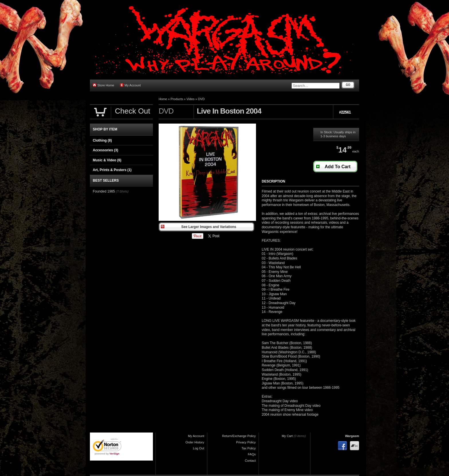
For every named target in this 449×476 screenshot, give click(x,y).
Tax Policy (249, 448)
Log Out (199, 448)
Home (163, 99)
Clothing (102, 140)
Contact (250, 461)
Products (177, 99)
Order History (195, 442)
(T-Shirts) (122, 191)
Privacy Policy (246, 442)
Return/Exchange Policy (239, 436)
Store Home (104, 85)
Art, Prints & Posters (112, 170)
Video (190, 99)
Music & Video (107, 160)
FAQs (252, 454)
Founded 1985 (104, 191)
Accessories (106, 150)
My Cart (287, 436)
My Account (130, 85)
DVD (201, 99)
